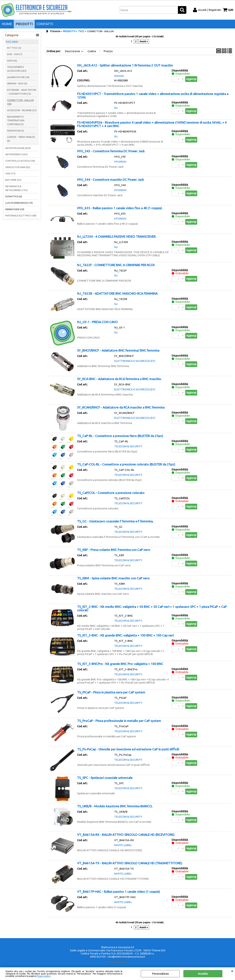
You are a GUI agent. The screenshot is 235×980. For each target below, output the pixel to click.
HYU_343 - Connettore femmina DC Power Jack (111, 151)
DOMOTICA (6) (14, 196)
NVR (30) (12, 61)
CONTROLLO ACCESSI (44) (20, 161)
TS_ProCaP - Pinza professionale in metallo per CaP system (119, 721)
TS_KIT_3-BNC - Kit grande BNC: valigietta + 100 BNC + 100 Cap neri (125, 635)
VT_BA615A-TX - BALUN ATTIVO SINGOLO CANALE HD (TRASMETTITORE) (130, 863)
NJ (116, 108)
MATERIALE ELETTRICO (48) (21, 215)
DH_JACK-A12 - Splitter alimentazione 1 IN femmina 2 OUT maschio (125, 65)
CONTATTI (45, 24)
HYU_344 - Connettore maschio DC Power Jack (111, 180)
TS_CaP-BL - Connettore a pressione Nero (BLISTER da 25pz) (120, 436)
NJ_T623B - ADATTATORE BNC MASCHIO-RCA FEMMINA (117, 293)
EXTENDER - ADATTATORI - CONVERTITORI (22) (22, 92)
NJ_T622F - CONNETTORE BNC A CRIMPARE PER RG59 (116, 265)
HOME (7, 24)
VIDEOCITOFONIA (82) (18, 167)
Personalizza (160, 974)
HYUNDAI (120, 162)
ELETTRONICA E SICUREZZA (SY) (135, 361)
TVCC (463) (12, 42)
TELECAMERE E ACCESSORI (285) (17, 69)
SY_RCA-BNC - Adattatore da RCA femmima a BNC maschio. (119, 379)
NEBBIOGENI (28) (15, 209)
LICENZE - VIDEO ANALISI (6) (21, 139)
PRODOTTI (24, 24)
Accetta (203, 974)
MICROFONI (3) (16, 131)
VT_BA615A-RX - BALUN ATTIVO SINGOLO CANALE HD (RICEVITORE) (126, 835)
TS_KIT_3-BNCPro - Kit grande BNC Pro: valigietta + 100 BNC (120, 664)
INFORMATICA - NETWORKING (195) (16, 188)
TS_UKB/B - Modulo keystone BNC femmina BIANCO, (115, 806)
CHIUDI (232, 971)
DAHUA (119, 76)
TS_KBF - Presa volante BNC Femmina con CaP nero (114, 550)
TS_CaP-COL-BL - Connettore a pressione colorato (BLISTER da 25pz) (126, 464)
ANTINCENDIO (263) (16, 154)
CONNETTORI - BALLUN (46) (20, 102)
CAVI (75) (10, 173)
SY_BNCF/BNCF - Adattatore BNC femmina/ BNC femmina (118, 350)
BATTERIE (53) (13, 180)
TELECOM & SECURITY (128, 446)
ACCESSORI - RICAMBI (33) (22, 110)
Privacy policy (43, 976)
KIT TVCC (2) (14, 48)
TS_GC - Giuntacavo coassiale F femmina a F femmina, (115, 521)
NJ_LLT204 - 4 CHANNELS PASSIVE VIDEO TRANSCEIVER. (117, 237)
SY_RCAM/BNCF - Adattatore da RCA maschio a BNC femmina (121, 407)
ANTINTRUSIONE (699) (18, 148)
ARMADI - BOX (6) (17, 83)
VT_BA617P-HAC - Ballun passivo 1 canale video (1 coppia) (119, 892)
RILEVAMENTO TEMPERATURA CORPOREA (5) (16, 120)
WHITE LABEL (123, 845)
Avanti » (144, 41)
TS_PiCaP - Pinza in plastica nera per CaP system (111, 692)
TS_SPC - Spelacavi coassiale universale (105, 778)
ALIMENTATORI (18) (18, 77)
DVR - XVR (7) (15, 54)
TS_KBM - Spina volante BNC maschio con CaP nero (113, 578)
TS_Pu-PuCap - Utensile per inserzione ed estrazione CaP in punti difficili (128, 749)
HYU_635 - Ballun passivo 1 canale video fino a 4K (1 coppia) (120, 208)
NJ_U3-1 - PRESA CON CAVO (97, 322)
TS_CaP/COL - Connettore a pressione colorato (111, 493)
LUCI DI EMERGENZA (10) (19, 203)
